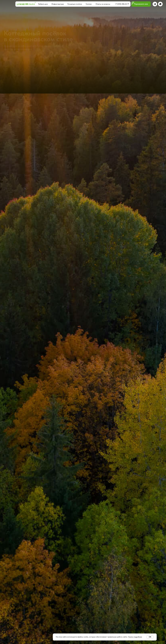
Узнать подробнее (135, 637)
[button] (141, 4)
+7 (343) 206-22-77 (122, 4)
